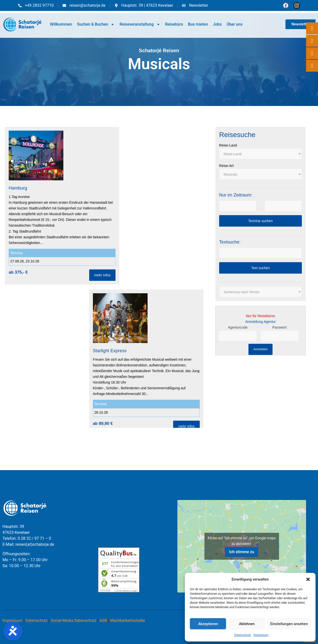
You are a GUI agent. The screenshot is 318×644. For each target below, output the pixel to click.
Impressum (261, 635)
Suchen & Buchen (96, 24)
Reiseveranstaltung (140, 24)
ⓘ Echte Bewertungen (126, 591)
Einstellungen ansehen (289, 624)
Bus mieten (198, 24)
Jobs (217, 24)
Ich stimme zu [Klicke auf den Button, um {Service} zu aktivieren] (242, 552)
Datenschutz (243, 635)
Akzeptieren (208, 624)
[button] (308, 579)
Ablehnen (247, 624)
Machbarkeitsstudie (128, 620)
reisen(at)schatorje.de (35, 544)
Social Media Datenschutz (73, 620)
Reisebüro (174, 24)
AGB (103, 620)
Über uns (235, 24)
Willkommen (61, 24)
